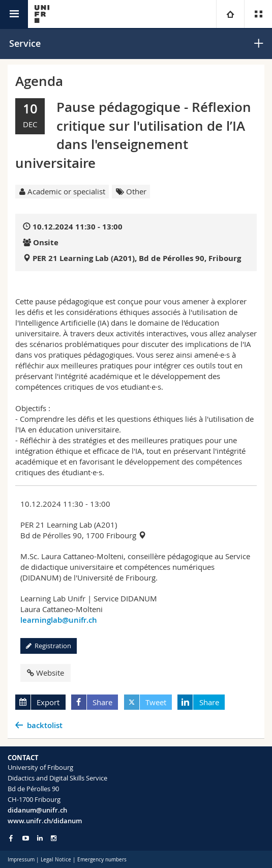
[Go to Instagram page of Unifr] (54, 838)
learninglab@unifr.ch (59, 620)
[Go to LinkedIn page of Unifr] (40, 838)
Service (25, 43)
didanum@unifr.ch (37, 810)
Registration (49, 646)
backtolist (45, 725)
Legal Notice (56, 860)
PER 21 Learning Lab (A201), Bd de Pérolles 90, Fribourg (137, 258)
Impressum (21, 860)
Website (46, 673)
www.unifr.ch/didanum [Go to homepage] (45, 821)
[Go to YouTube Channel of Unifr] (26, 838)
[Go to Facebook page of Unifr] (11, 838)
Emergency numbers (102, 860)
